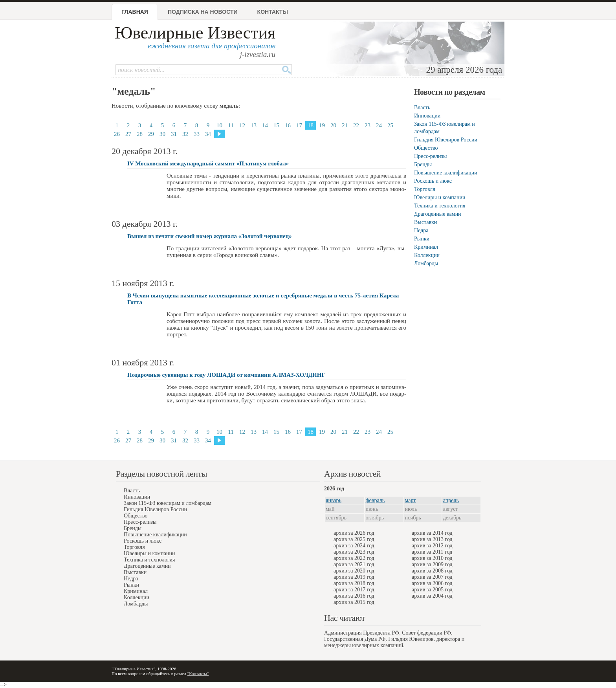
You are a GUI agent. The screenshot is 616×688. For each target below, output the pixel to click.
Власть (422, 107)
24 (379, 125)
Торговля (425, 189)
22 (356, 125)
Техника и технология (440, 206)
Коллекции (427, 255)
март (411, 500)
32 (185, 134)
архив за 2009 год (432, 564)
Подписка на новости (203, 12)
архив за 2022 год (354, 558)
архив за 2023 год (354, 552)
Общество (426, 148)
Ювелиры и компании (440, 197)
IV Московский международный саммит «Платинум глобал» (208, 163)
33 (197, 134)
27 (128, 134)
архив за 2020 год (354, 571)
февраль (375, 500)
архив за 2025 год (354, 539)
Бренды (423, 164)
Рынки (422, 239)
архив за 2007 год (432, 577)
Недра (421, 230)
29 (151, 134)
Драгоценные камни (438, 214)
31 (174, 134)
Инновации (427, 116)
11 (231, 125)
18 (311, 125)
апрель (451, 500)
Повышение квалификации (446, 173)
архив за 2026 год (354, 533)
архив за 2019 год (354, 577)
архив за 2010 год (432, 558)
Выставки (425, 222)
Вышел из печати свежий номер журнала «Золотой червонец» (210, 236)
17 (299, 125)
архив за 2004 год (432, 596)
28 (140, 134)
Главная (135, 12)
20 (333, 125)
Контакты (273, 12)
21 (345, 125)
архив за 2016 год (354, 596)
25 (390, 125)
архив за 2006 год (432, 583)
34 (208, 134)
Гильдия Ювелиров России (446, 140)
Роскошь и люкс (433, 181)
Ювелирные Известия (195, 33)
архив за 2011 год (432, 552)
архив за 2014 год (432, 533)
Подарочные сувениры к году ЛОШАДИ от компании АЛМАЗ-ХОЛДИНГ (226, 375)
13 (254, 125)
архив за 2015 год (354, 602)
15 (276, 125)
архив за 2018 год (354, 583)
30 (162, 134)
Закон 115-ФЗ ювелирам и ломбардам (168, 503)
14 (265, 125)
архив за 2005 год (432, 590)
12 (242, 125)
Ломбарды (426, 263)
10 (219, 125)
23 (368, 125)
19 (322, 125)
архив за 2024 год (354, 546)
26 (117, 134)
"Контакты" (198, 673)
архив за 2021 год (354, 564)
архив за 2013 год (432, 539)
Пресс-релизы (430, 156)
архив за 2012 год (432, 546)
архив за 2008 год (432, 571)
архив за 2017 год (354, 590)
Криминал (426, 247)
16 (288, 125)
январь (334, 500)
